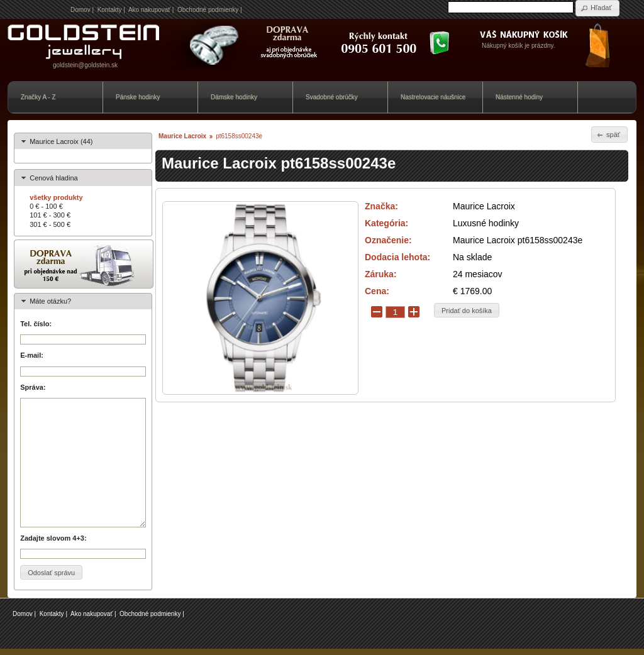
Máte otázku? (50, 301)
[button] (597, 8)
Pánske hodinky (138, 97)
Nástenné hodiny (519, 97)
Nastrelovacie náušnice (433, 97)
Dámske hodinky (234, 97)
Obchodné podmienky (208, 10)
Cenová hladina (53, 178)
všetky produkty (56, 197)
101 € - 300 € (50, 215)
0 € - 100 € (46, 206)
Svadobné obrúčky (332, 97)
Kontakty (110, 10)
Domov (80, 10)
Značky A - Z (38, 97)
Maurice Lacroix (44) (61, 141)
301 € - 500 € (50, 224)
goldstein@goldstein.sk (85, 65)
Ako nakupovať (149, 10)
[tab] (83, 141)
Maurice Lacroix (182, 136)
